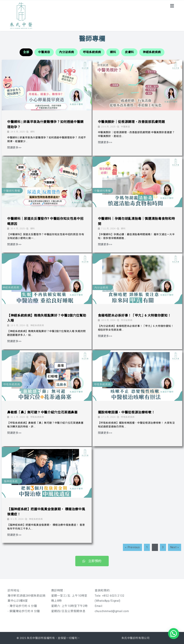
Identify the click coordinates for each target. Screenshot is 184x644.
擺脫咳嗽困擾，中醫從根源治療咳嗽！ (126, 412)
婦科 (113, 52)
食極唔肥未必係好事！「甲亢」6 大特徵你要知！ (134, 315)
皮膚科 (129, 52)
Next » (175, 547)
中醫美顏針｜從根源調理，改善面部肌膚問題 (131, 122)
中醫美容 (44, 52)
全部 (26, 52)
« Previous (132, 547)
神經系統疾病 (152, 52)
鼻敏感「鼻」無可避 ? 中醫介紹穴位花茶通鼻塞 (42, 412)
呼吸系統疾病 (92, 52)
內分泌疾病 (67, 52)
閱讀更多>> (14, 148)
